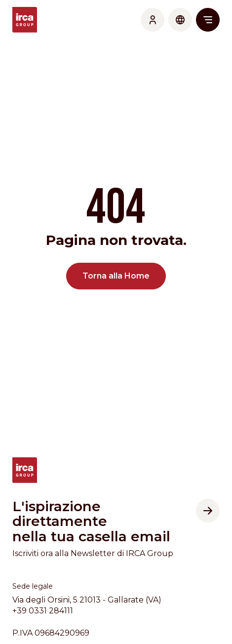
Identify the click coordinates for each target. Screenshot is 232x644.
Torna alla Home (116, 276)
